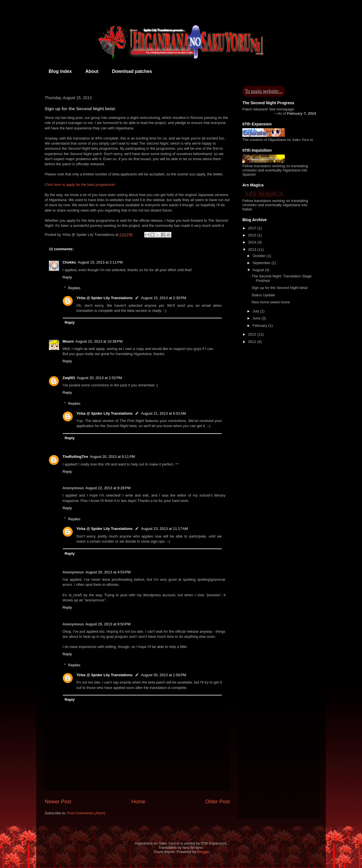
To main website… (264, 91)
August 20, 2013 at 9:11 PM (112, 457)
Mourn (68, 341)
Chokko (69, 262)
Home (138, 802)
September (262, 263)
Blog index (60, 71)
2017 (253, 228)
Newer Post (58, 802)
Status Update (263, 295)
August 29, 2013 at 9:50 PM (108, 624)
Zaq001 (69, 378)
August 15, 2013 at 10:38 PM (99, 341)
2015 (253, 235)
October (260, 256)
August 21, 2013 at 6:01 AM (164, 413)
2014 (253, 242)
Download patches (132, 71)
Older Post (217, 802)
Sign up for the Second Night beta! (280, 288)
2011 (253, 342)
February (260, 326)
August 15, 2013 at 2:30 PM (164, 298)
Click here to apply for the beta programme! (80, 185)
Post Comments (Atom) (86, 813)
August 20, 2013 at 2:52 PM (99, 378)
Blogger (203, 852)
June (257, 318)
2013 (253, 250)
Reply (67, 277)
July (256, 311)
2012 (253, 334)
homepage (285, 109)
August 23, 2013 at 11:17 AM (165, 529)
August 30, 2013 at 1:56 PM (164, 675)
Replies (74, 288)
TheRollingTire (75, 457)
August (259, 270)
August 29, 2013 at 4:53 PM (108, 572)
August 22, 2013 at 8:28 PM (108, 488)
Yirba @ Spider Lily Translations (104, 298)
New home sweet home (271, 302)
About (92, 71)
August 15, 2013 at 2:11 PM (100, 262)
